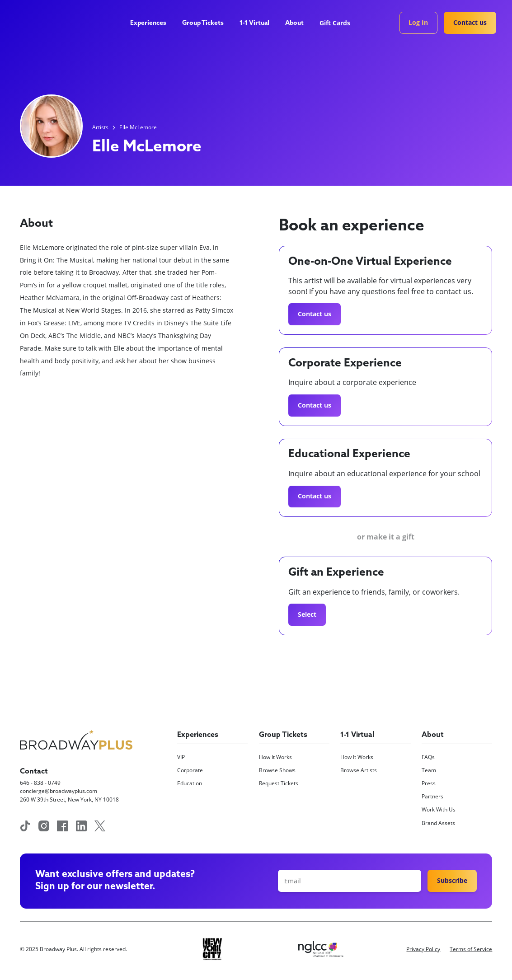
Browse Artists (359, 770)
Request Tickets (279, 783)
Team (429, 770)
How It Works (275, 757)
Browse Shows (277, 770)
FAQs (428, 757)
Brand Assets (438, 823)
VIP (181, 757)
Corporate (190, 770)
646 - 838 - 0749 (40, 783)
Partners (432, 796)
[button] (151, 24)
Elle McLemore (138, 127)
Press (429, 783)
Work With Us (439, 809)
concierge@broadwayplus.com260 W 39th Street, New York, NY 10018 (69, 795)
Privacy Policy (423, 949)
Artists (100, 127)
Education (190, 783)
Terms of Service (471, 949)
